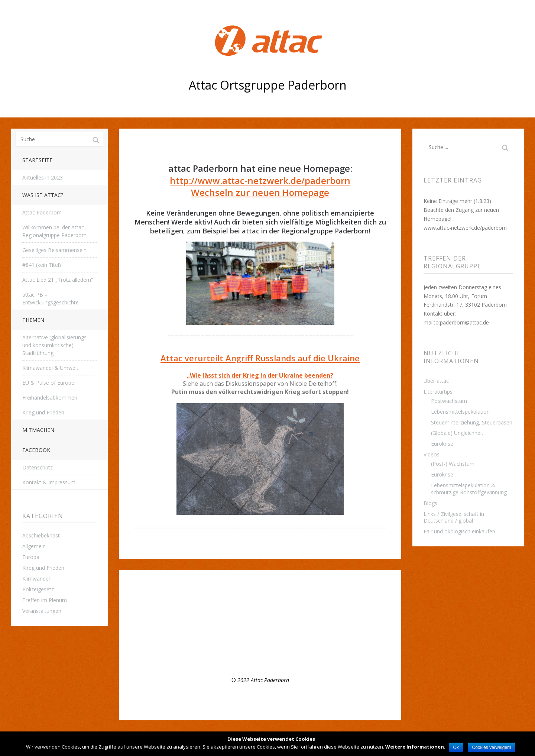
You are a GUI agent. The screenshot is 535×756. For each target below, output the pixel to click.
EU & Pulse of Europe (48, 383)
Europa (31, 557)
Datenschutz (38, 467)
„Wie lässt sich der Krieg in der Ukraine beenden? (260, 375)
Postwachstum (449, 401)
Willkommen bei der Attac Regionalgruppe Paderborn (54, 231)
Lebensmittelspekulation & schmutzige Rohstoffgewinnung (469, 489)
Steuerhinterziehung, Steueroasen (472, 422)
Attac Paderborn (42, 212)
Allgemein (34, 546)
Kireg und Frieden (43, 568)
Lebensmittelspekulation (460, 412)
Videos (432, 454)
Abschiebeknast (41, 535)
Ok (456, 747)
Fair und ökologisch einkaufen (459, 531)
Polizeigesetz (38, 589)
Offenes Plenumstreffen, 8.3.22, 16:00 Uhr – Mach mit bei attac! (210, 622)
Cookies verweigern (491, 747)
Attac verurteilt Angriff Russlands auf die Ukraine (260, 358)
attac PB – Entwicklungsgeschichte (51, 298)
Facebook (36, 450)
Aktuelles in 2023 (43, 177)
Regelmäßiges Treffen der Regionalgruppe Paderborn (198, 612)
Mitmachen (38, 430)
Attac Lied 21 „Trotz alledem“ (58, 280)
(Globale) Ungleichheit (457, 433)
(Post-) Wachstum (453, 464)
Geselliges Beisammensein (54, 250)
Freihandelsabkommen (50, 398)
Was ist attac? (43, 195)
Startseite (37, 160)
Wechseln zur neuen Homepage (260, 192)
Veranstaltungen (42, 611)
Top (260, 702)
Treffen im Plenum (45, 600)
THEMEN (33, 320)
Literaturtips (438, 392)
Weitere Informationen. (415, 747)
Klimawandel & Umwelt (50, 368)
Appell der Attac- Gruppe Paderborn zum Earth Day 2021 (202, 633)
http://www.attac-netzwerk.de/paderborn (260, 180)
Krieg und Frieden (43, 412)
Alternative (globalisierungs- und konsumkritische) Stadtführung (55, 345)
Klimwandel (36, 579)
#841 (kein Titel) (42, 265)
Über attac (436, 381)
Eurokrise (442, 444)
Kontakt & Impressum (49, 482)
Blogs (430, 503)
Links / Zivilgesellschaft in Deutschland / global (454, 517)
